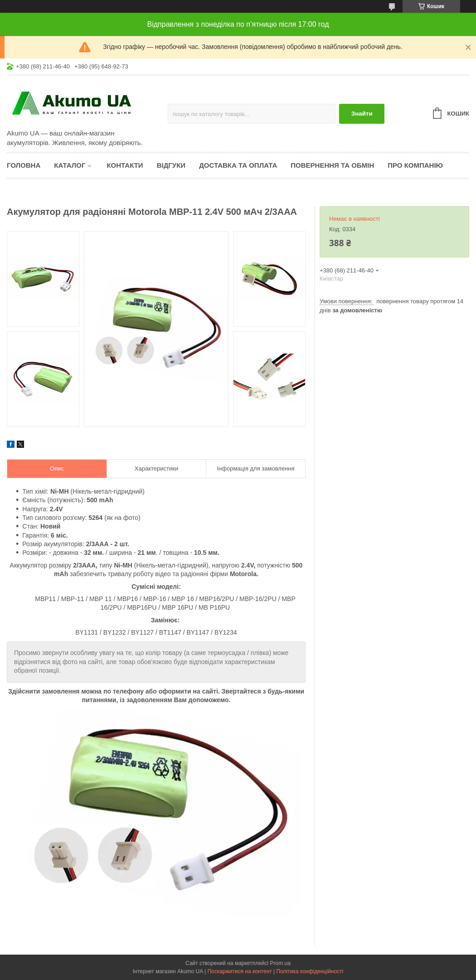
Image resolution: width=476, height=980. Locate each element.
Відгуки (171, 165)
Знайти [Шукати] (362, 114)
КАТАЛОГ (70, 165)
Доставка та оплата (238, 165)
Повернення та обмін (332, 165)
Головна (24, 165)
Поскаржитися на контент (239, 971)
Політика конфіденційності (310, 971)
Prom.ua (280, 963)
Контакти (125, 165)
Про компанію (415, 165)
